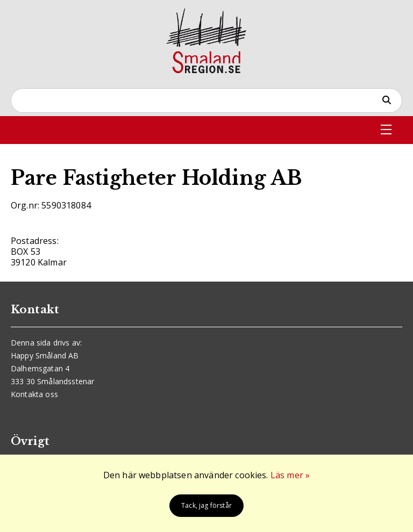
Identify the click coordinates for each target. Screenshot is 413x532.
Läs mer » (290, 475)
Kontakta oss (34, 394)
